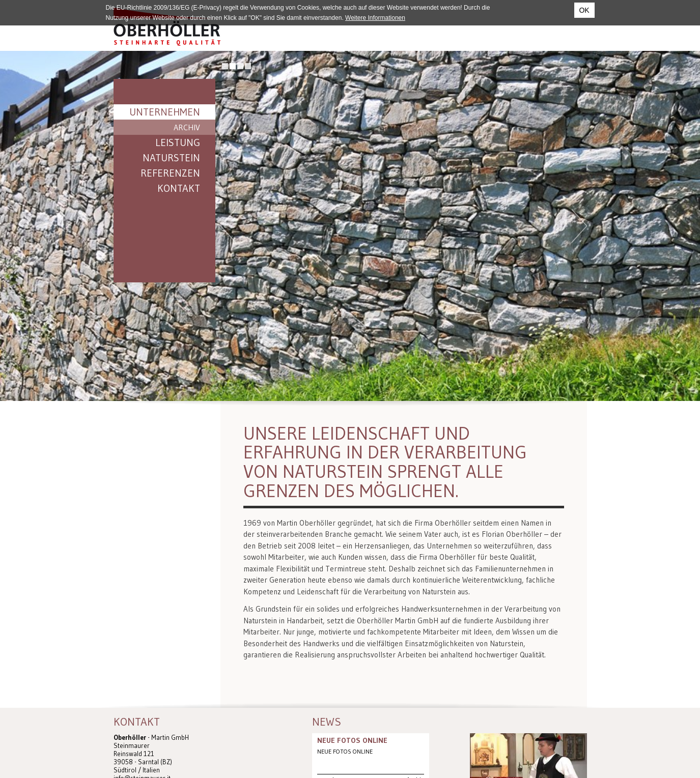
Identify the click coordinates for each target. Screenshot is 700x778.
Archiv (187, 127)
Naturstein (171, 158)
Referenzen (170, 173)
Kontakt (179, 188)
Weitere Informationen (375, 18)
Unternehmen (165, 112)
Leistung (178, 142)
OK (584, 10)
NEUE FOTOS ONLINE (352, 740)
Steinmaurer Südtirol (167, 27)
